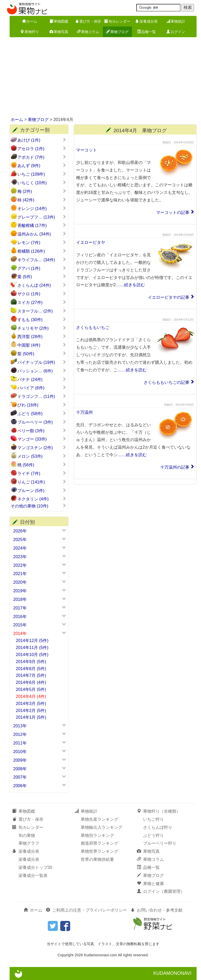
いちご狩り (153, 819)
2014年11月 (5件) (32, 648)
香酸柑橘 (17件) (42, 225)
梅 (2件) (42, 191)
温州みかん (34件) (42, 234)
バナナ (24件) (42, 379)
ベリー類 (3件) (42, 431)
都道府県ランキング (99, 843)
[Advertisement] (100, 78)
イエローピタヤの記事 (169, 297)
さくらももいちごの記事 (166, 382)
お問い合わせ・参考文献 (157, 910)
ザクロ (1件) (42, 294)
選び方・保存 (88, 21)
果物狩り (30, 32)
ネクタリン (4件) (42, 499)
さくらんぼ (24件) (42, 285)
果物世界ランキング (99, 851)
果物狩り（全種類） (159, 811)
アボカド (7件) (42, 157)
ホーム (30, 21)
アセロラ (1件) (42, 149)
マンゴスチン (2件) (42, 448)
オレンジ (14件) (42, 208)
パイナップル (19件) (42, 362)
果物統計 (176, 21)
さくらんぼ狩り (158, 827)
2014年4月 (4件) (31, 696)
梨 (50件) (42, 354)
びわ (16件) (42, 405)
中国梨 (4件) (42, 345)
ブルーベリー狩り (160, 843)
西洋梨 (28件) (42, 336)
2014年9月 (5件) (31, 662)
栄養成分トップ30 (35, 867)
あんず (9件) (42, 166)
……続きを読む (130, 285)
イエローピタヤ (91, 242)
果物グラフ (29, 843)
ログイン (176, 32)
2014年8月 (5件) (31, 669)
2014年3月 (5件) (31, 704)
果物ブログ (117, 32)
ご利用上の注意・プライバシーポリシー (86, 910)
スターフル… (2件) (42, 311)
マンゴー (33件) (42, 439)
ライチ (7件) (42, 473)
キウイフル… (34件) (42, 260)
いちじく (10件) (42, 183)
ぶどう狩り (153, 835)
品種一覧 (146, 32)
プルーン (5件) (42, 491)
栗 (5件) (42, 277)
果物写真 (59, 32)
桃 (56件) (42, 465)
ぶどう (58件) (42, 413)
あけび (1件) (42, 140)
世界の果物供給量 (97, 859)
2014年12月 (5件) (32, 641)
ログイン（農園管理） (161, 891)
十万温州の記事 (175, 467)
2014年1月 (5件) (31, 717)
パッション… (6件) (42, 371)
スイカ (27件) (42, 302)
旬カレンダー (117, 21)
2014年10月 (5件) (32, 655)
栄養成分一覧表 (33, 876)
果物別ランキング (97, 835)
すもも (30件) (42, 320)
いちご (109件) (42, 174)
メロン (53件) (42, 456)
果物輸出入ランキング (102, 827)
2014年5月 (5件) (31, 689)
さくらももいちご (93, 327)
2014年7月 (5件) (31, 675)
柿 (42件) (42, 200)
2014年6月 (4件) (31, 682)
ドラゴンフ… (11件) (42, 396)
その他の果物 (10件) (38, 506)
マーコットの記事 (173, 212)
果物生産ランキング (99, 819)
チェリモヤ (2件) (42, 328)
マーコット (86, 150)
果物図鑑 (59, 21)
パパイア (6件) (42, 388)
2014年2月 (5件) (31, 711)
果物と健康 (150, 884)
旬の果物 (27, 835)
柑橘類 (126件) (42, 251)
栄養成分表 (146, 21)
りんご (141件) (42, 482)
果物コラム (88, 32)
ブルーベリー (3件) (42, 422)
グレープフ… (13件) (42, 217)
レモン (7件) (42, 243)
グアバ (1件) (42, 268)
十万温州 (84, 412)
